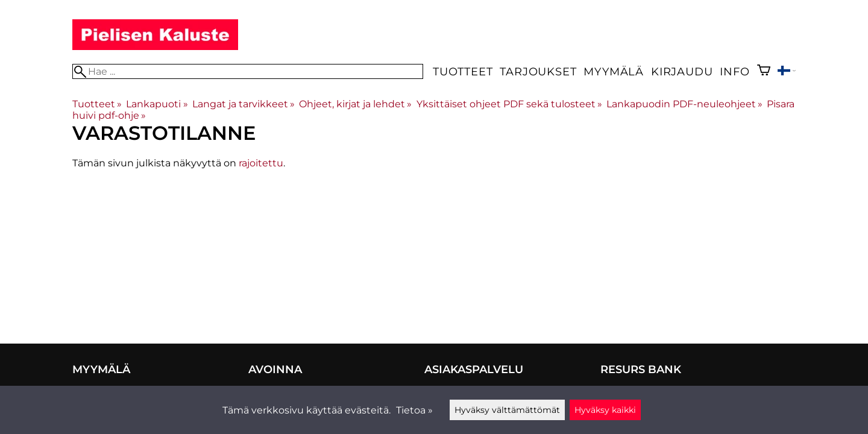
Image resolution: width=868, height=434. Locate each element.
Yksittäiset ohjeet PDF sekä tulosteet (509, 104)
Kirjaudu (682, 71)
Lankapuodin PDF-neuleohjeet (684, 104)
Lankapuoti (157, 104)
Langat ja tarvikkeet (244, 104)
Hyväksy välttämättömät (507, 410)
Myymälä (614, 71)
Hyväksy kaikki (605, 410)
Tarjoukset (538, 71)
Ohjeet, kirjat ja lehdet (355, 104)
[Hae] (248, 71)
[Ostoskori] (764, 71)
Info (734, 71)
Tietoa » (414, 410)
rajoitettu (261, 163)
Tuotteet (463, 71)
